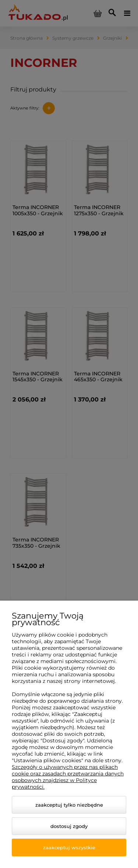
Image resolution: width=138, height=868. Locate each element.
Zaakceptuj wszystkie (69, 847)
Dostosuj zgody (69, 826)
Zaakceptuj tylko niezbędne (69, 805)
